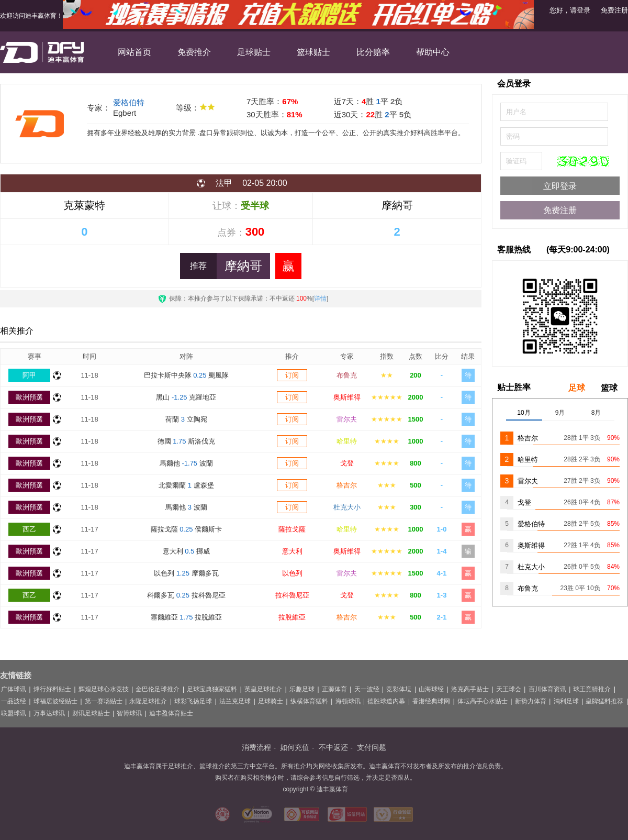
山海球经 (431, 689)
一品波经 (14, 701)
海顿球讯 (348, 701)
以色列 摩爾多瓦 (186, 573)
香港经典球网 (431, 701)
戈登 (347, 463)
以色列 (292, 573)
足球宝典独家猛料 (212, 689)
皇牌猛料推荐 (604, 701)
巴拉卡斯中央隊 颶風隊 (187, 375)
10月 (524, 413)
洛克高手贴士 (470, 689)
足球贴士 (254, 52)
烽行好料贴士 (52, 689)
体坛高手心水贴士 (483, 701)
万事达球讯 (49, 713)
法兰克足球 (235, 701)
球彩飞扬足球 (193, 701)
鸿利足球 (566, 701)
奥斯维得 (347, 397)
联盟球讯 (14, 713)
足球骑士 (271, 701)
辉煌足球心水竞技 (104, 689)
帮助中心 (433, 52)
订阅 (292, 375)
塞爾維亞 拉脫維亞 (187, 617)
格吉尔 (347, 485)
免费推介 (194, 52)
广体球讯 (14, 689)
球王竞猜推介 (592, 689)
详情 (320, 299)
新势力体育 (531, 701)
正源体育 (334, 689)
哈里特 (347, 441)
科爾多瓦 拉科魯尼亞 (186, 595)
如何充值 (295, 747)
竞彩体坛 (399, 689)
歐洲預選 (29, 397)
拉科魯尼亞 (292, 595)
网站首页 (134, 52)
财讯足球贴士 (91, 713)
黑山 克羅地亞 (186, 397)
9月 (560, 413)
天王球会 (509, 689)
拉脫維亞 (292, 617)
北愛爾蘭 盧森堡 (186, 485)
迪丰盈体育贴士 (171, 713)
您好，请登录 (570, 10)
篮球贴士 (313, 52)
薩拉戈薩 (292, 529)
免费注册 (614, 10)
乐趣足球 (302, 689)
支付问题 (372, 747)
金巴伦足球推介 (158, 689)
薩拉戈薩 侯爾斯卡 (187, 529)
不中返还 (333, 747)
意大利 (292, 551)
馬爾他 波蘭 (186, 463)
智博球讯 (129, 713)
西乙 (29, 529)
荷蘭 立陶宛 (186, 419)
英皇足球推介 (263, 689)
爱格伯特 (129, 102)
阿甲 (29, 375)
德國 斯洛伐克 (187, 441)
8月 (596, 413)
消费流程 (256, 747)
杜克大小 (347, 507)
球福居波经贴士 (55, 701)
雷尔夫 (347, 419)
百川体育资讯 (547, 689)
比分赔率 (373, 52)
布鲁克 (347, 375)
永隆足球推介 (148, 701)
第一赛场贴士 (104, 701)
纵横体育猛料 (309, 701)
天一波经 (367, 689)
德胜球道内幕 (386, 701)
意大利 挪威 (186, 551)
